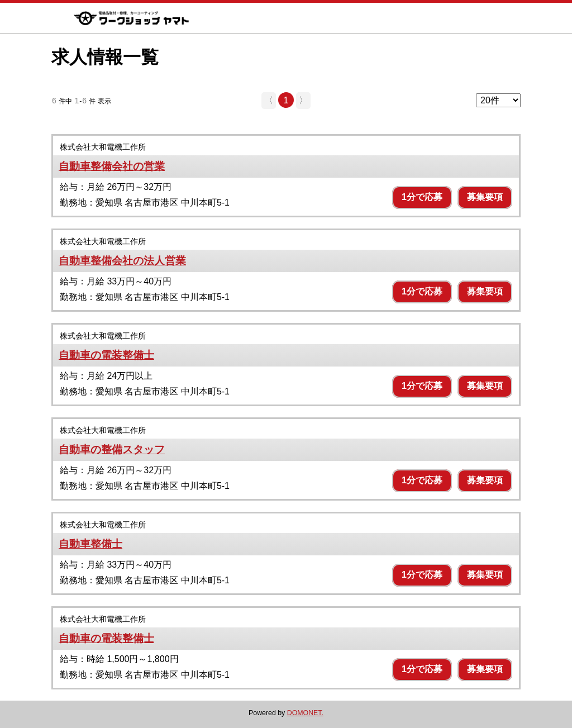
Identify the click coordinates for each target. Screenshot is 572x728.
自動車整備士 (90, 544)
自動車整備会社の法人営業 (122, 261)
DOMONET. (305, 713)
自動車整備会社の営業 (112, 166)
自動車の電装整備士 (106, 355)
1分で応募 (422, 197)
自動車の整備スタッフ (112, 449)
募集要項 (485, 197)
